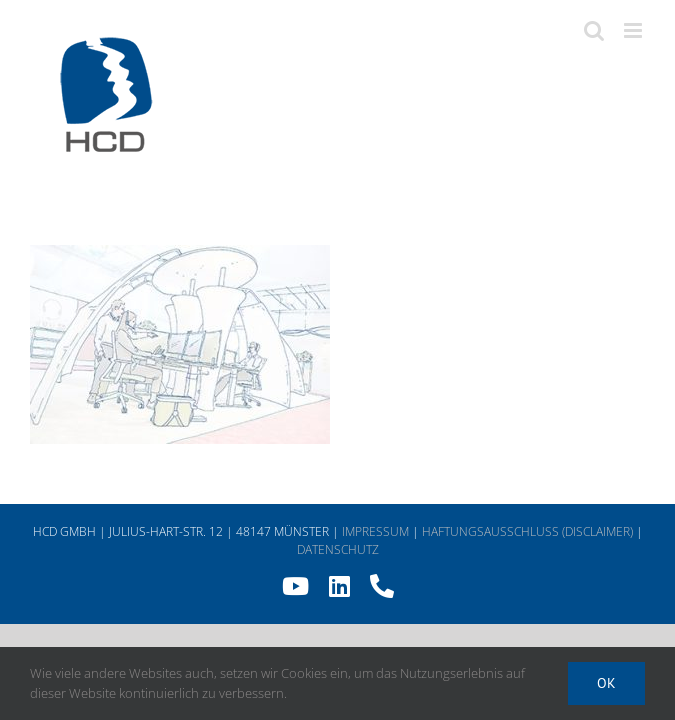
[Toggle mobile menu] (634, 30)
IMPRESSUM (375, 531)
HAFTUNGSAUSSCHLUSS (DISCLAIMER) (527, 531)
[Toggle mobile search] (594, 30)
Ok (606, 683)
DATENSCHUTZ (338, 549)
